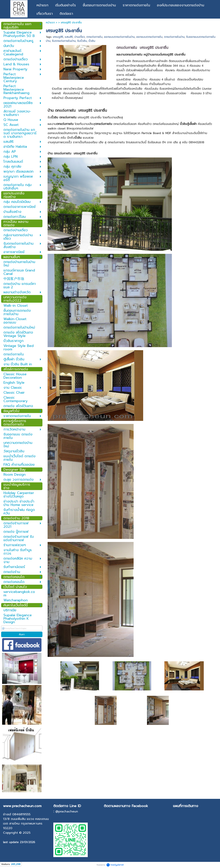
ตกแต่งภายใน (94, 37)
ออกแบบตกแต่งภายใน (149, 37)
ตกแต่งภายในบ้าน (174, 37)
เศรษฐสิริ (58, 37)
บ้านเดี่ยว (80, 37)
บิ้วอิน (92, 41)
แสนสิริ (69, 37)
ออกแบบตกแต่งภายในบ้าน (119, 37)
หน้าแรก (50, 23)
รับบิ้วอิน (82, 41)
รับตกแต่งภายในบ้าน (64, 41)
